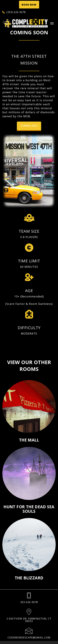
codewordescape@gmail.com (29, 638)
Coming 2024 (29, 126)
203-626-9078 (29, 602)
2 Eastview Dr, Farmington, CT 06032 (29, 620)
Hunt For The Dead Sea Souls (29, 509)
